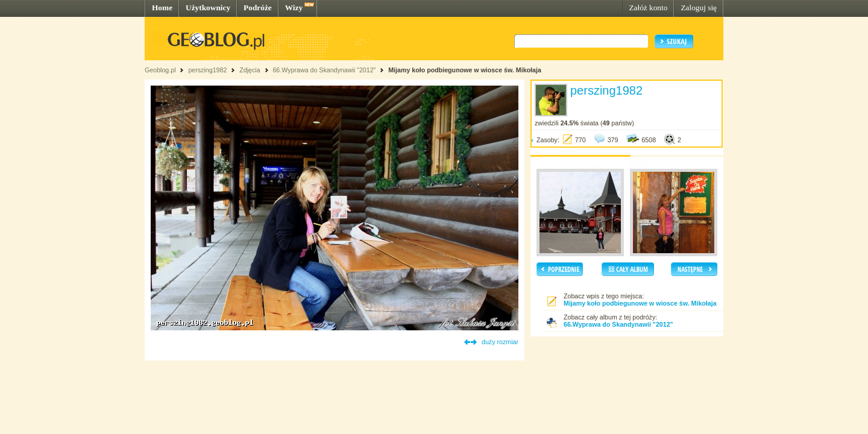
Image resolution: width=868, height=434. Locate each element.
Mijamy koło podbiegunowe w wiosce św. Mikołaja (465, 70)
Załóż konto (648, 8)
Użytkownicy (208, 8)
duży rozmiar (500, 342)
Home (162, 8)
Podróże (258, 8)
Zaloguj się (699, 8)
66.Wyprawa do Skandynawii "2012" (324, 70)
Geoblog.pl (160, 70)
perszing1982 (207, 70)
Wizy (294, 8)
